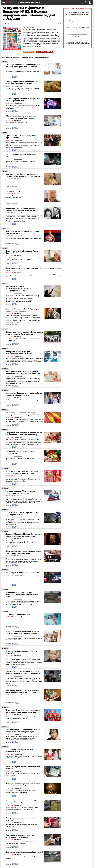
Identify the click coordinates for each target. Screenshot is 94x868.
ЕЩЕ (18, 77)
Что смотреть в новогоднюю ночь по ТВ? (23, 573)
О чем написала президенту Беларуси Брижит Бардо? (21, 652)
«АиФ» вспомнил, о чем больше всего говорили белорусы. (23, 400)
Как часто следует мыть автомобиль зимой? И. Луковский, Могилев (23, 858)
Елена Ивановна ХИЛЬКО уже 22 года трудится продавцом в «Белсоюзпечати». (23, 339)
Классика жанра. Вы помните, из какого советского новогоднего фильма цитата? (23, 672)
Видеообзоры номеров (44, 52)
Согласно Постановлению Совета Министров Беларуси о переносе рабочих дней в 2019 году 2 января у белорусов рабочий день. (23, 107)
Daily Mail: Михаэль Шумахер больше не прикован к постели (22, 232)
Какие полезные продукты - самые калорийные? (20, 452)
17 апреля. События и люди (77, 21)
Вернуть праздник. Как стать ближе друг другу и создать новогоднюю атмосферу (23, 632)
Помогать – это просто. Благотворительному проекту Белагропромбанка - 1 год (18, 288)
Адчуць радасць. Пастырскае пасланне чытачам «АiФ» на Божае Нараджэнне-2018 (23, 175)
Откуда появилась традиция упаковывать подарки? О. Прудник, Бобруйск (22, 825)
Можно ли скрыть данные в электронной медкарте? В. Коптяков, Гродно (22, 774)
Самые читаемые (28, 57)
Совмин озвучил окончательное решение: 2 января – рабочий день (24, 100)
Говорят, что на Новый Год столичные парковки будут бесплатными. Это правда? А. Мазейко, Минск (22, 808)
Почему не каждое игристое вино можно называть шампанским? (23, 785)
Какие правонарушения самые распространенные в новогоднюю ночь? (33, 269)
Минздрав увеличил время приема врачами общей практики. (24, 71)
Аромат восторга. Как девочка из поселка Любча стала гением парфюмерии (23, 731)
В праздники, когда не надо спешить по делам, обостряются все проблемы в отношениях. (24, 639)
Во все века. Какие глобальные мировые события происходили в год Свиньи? (22, 691)
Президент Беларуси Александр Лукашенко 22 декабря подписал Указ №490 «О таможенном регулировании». (22, 89)
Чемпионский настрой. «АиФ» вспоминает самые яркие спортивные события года (23, 711)
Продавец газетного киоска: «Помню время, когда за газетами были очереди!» (24, 333)
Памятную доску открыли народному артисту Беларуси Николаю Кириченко (77, 13)
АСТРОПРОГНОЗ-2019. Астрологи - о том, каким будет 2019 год (23, 514)
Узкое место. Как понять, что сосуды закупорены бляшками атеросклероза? (22, 414)
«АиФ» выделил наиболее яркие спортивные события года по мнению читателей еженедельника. (24, 718)
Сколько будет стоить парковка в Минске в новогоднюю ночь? (24, 802)
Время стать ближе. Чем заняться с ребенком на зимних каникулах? (20, 492)
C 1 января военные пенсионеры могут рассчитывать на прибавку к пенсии (22, 117)
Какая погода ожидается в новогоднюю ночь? (22, 155)
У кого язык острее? (14, 191)
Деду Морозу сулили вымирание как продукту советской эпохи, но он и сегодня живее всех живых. (23, 259)
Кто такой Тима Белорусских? (18, 614)
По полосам (7, 57)
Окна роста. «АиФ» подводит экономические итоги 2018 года (19, 353)
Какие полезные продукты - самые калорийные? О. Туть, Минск (23, 459)
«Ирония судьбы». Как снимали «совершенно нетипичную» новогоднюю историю (23, 594)
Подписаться (29, 52)
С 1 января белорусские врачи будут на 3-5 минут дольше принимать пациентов (23, 65)
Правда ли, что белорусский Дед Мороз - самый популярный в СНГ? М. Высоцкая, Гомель (24, 757)
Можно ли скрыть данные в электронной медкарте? (23, 768)
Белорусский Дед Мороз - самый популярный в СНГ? (19, 751)
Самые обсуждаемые (42, 57)
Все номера (58, 52)
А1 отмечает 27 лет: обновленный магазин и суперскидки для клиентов (77, 43)
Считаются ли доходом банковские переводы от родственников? (20, 836)
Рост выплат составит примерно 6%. (16, 123)
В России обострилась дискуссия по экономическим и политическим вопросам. (22, 197)
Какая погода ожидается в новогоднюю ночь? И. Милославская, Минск (20, 162)
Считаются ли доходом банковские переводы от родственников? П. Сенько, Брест (20, 842)
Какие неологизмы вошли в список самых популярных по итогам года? (23, 552)
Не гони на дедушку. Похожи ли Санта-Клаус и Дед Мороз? (22, 252)
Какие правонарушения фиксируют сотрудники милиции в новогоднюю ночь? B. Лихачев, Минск (33, 276)
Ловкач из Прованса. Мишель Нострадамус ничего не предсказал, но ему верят (24, 535)
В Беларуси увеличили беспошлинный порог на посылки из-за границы (22, 83)
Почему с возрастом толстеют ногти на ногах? (77, 35)
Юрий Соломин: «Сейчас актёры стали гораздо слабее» (22, 137)
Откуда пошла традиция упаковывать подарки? (22, 819)
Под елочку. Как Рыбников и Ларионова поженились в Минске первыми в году (22, 209)
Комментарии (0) (18, 69)
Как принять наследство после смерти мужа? (77, 28)
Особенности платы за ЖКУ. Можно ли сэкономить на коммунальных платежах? (23, 373)
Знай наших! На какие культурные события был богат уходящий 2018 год (24, 394)
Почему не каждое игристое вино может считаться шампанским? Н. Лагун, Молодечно (21, 791)
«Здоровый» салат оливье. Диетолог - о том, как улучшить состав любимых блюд (24, 434)
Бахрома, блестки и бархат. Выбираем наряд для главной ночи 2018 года (22, 472)
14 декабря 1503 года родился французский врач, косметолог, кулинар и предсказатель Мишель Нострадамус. (24, 542)
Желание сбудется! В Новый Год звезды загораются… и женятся (22, 310)
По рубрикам (16, 57)
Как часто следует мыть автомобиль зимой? (24, 852)
